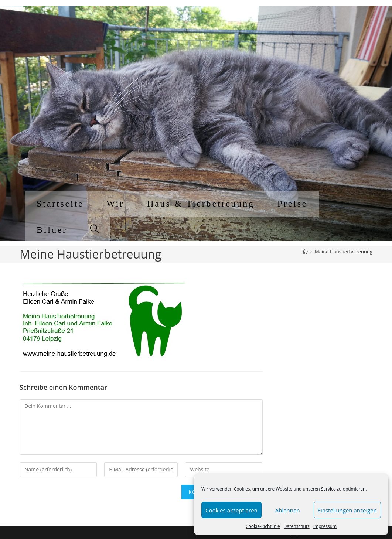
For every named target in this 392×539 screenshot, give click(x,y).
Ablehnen (288, 510)
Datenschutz (297, 526)
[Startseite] (305, 252)
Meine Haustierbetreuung (344, 252)
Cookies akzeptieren (231, 510)
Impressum (325, 526)
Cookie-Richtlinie (263, 526)
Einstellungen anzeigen (347, 510)
